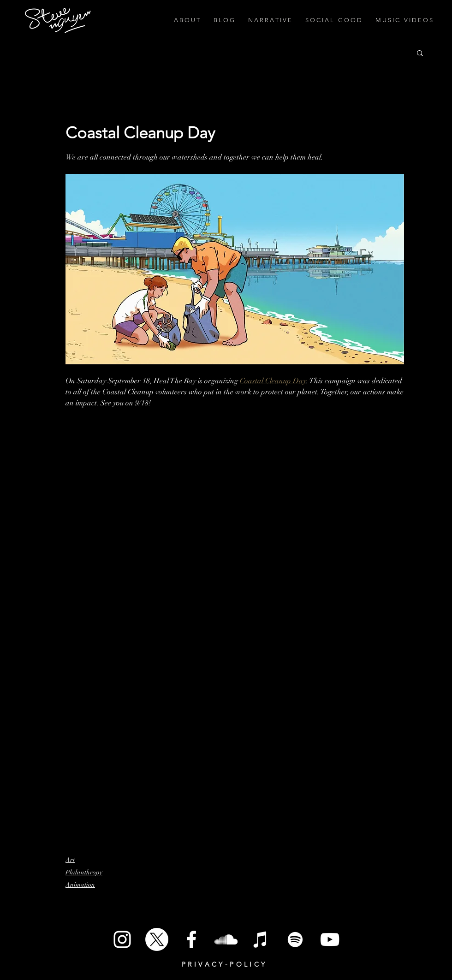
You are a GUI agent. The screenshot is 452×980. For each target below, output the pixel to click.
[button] (420, 53)
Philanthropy (84, 872)
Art (70, 860)
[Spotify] (295, 939)
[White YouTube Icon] (330, 939)
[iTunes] (261, 939)
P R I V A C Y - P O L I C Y (223, 964)
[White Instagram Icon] (122, 939)
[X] (157, 939)
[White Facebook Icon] (191, 939)
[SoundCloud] (226, 939)
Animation (80, 885)
